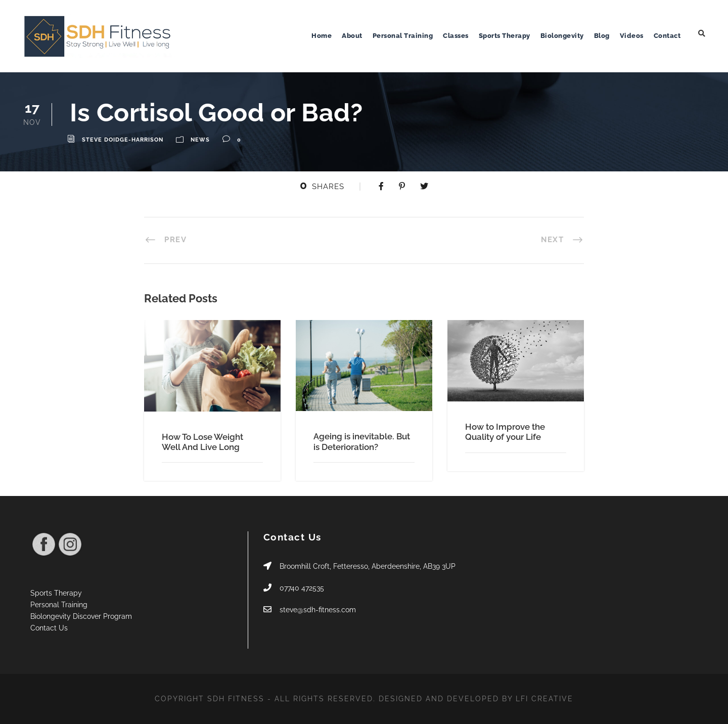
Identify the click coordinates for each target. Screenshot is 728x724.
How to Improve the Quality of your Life (505, 432)
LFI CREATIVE (544, 699)
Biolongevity (562, 36)
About (352, 36)
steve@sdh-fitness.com (318, 610)
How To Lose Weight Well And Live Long (202, 442)
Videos (632, 36)
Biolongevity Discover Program (81, 616)
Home (322, 36)
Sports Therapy (505, 36)
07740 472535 (302, 588)
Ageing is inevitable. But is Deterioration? (362, 441)
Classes (456, 36)
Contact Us (49, 628)
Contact (667, 36)
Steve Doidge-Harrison (123, 140)
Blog (602, 36)
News (200, 140)
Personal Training (403, 36)
